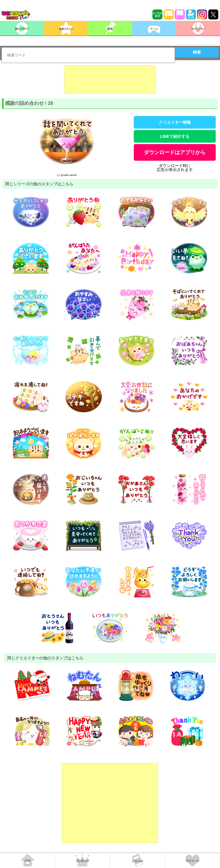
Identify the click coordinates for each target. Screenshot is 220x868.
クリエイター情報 (175, 122)
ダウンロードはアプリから (175, 152)
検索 (197, 52)
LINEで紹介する (175, 136)
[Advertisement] (110, 80)
